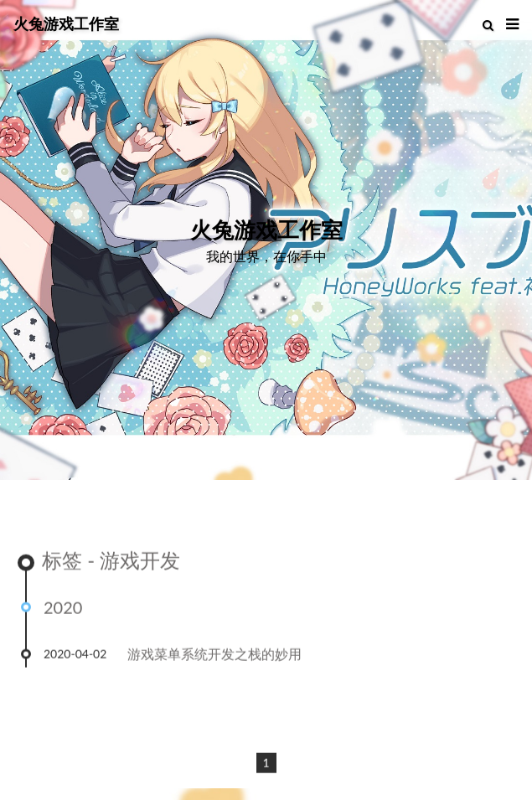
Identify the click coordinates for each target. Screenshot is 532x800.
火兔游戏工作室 (66, 23)
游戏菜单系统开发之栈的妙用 (214, 655)
